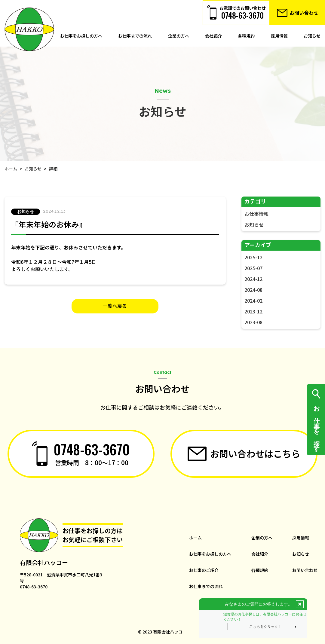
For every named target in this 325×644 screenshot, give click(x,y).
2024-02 (253, 301)
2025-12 (253, 257)
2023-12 (253, 311)
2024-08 (253, 290)
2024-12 (253, 279)
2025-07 (253, 268)
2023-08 (253, 322)
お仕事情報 (256, 214)
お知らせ (254, 224)
